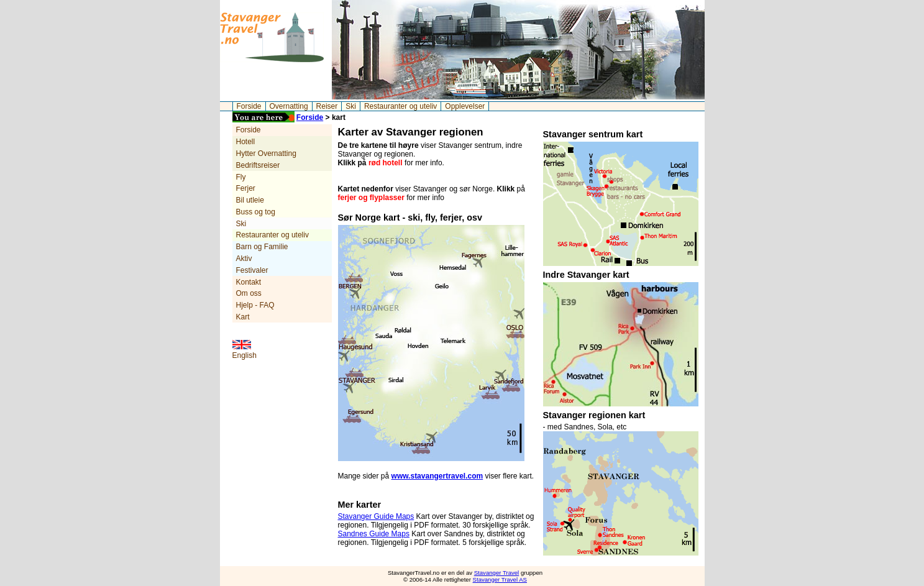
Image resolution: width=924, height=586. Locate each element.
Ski (351, 106)
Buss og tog (256, 212)
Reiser (327, 106)
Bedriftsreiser (258, 165)
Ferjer (246, 188)
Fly (241, 177)
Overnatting (289, 106)
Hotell (246, 142)
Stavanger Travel (497, 573)
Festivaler (252, 270)
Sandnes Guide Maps (374, 534)
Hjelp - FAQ (255, 305)
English (245, 355)
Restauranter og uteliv (400, 106)
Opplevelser (465, 106)
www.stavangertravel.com (437, 476)
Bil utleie (250, 200)
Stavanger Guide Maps (376, 516)
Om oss (249, 293)
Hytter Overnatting (266, 153)
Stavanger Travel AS (500, 579)
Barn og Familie (262, 247)
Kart (243, 317)
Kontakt (249, 282)
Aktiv (244, 259)
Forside (249, 106)
